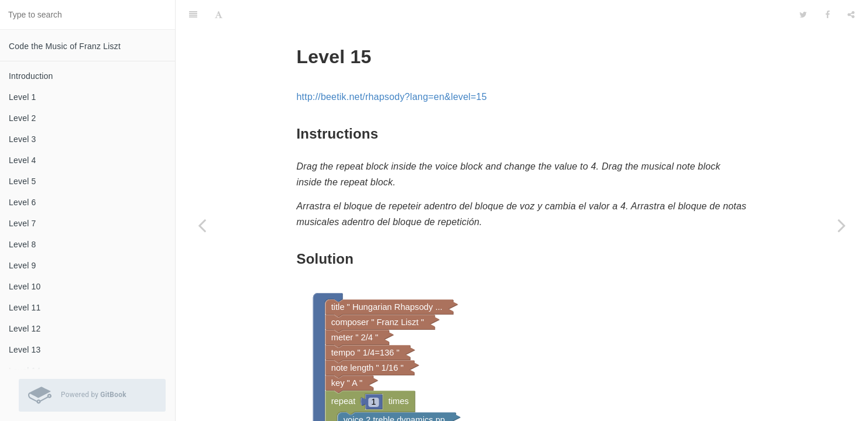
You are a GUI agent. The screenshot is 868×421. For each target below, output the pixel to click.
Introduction (31, 76)
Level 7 (23, 223)
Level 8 (23, 244)
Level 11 (25, 308)
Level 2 (23, 118)
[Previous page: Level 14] (202, 225)
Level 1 (23, 97)
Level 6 (23, 202)
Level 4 (23, 160)
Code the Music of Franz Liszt (65, 46)
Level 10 (25, 287)
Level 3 (23, 139)
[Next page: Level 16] (842, 225)
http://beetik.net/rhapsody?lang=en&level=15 (392, 68)
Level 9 (23, 265)
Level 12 (25, 329)
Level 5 (23, 181)
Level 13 (25, 350)
